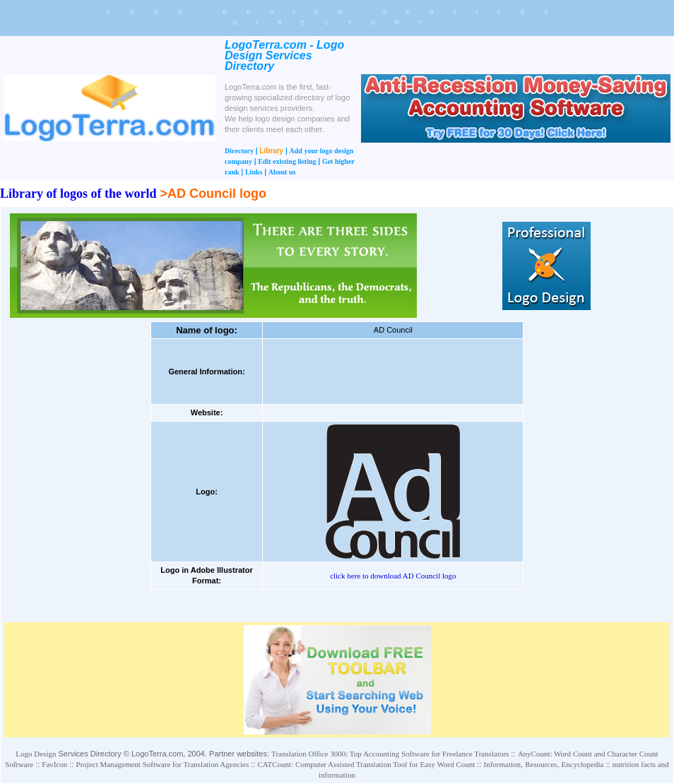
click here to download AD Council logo (393, 576)
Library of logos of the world (78, 194)
